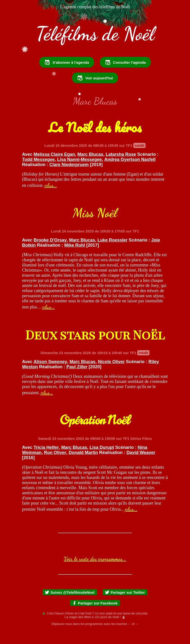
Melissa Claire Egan (54, 168)
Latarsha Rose (121, 168)
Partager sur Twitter (125, 606)
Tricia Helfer (46, 461)
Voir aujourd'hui (95, 91)
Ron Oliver (55, 466)
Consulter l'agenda (125, 75)
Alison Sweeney (50, 375)
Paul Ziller (77, 380)
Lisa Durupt (102, 461)
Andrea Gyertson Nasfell (130, 173)
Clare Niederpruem (69, 178)
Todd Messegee (38, 173)
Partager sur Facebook (95, 616)
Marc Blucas (90, 168)
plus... (51, 198)
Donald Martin (83, 466)
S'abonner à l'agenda (67, 75)
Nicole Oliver (111, 375)
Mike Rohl (75, 258)
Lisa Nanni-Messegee (79, 173)
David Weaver (141, 466)
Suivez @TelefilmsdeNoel (70, 606)
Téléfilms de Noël (95, 34)
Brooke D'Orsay (50, 253)
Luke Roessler (112, 253)
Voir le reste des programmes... (95, 572)
